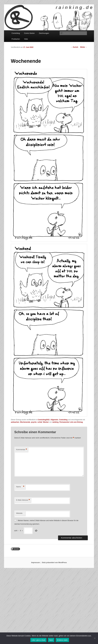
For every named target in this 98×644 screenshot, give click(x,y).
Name (20, 487)
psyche (34, 422)
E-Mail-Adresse (23, 500)
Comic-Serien (29, 33)
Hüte (26, 39)
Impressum (35, 563)
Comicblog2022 (44, 420)
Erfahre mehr (62, 640)
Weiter (84, 47)
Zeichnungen (44, 33)
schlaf (40, 422)
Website (19, 513)
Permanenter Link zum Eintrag (71, 422)
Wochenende (25, 422)
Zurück (74, 47)
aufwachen (15, 422)
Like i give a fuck (39, 640)
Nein (51, 640)
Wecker (46, 422)
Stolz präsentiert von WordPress (54, 563)
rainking (55, 422)
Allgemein (54, 420)
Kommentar (22, 450)
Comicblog (16, 33)
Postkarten (16, 39)
